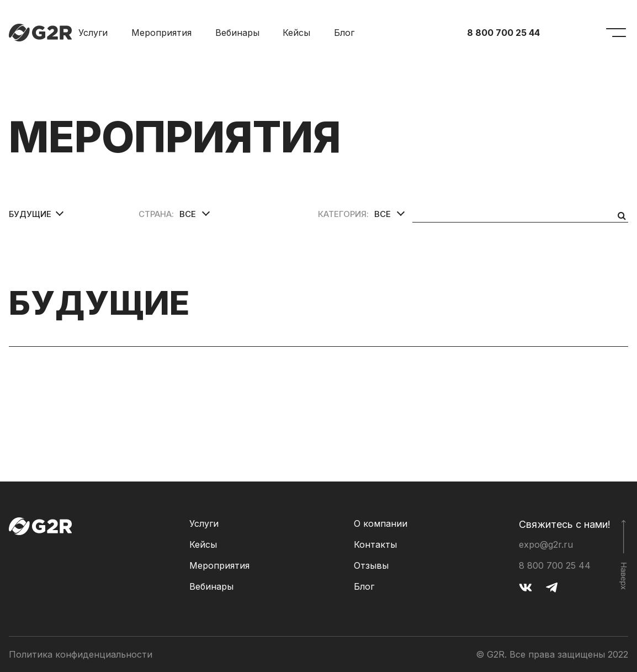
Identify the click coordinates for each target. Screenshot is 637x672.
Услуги (93, 33)
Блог (344, 33)
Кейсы (296, 33)
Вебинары (237, 33)
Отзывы (371, 565)
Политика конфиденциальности (81, 654)
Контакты (375, 544)
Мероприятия (161, 33)
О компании (381, 523)
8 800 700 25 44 (503, 33)
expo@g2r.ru (546, 544)
